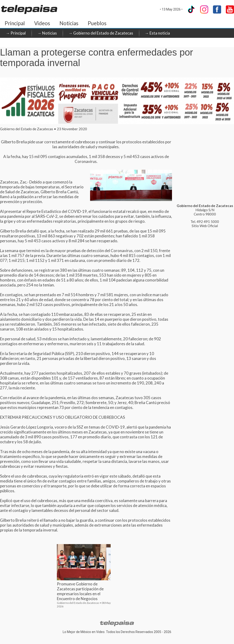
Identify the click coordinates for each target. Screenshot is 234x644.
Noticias (69, 23)
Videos (42, 23)
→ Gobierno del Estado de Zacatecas (101, 33)
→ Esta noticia (157, 33)
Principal (15, 23)
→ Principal (16, 33)
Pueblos (97, 23)
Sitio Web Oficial (205, 226)
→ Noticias (47, 33)
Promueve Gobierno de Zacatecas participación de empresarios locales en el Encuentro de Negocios (80, 591)
